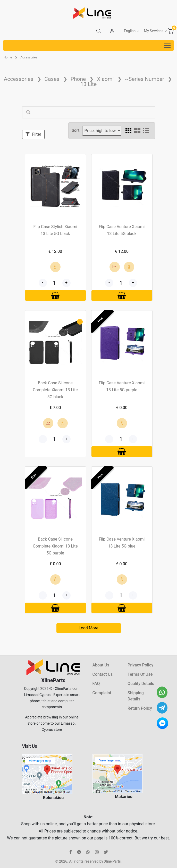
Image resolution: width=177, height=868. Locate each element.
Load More (88, 628)
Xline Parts (112, 861)
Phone (78, 79)
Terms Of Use (140, 674)
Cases (52, 79)
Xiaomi (105, 79)
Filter (33, 134)
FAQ (96, 684)
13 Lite (88, 84)
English (130, 31)
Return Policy (140, 708)
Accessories (29, 57)
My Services (154, 31)
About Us (101, 665)
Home (8, 57)
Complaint (102, 693)
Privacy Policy (140, 665)
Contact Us (103, 674)
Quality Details (141, 684)
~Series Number (145, 79)
